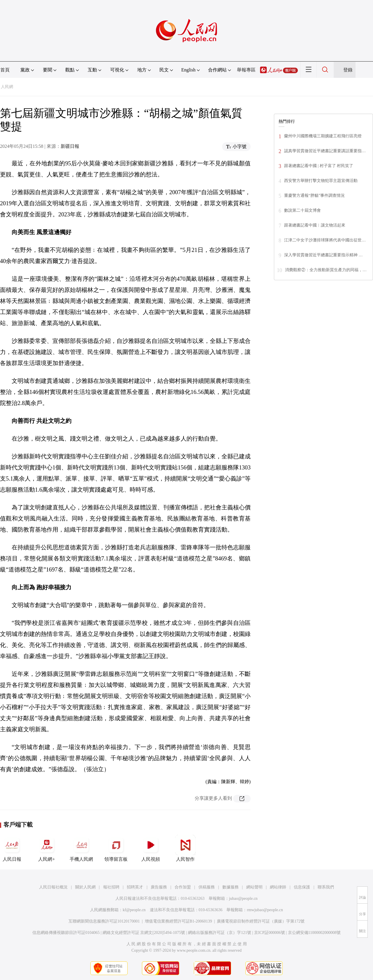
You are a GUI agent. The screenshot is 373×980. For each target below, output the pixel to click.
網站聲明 (254, 887)
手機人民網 (81, 848)
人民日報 (12, 848)
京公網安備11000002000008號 (314, 933)
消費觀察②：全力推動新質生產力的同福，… (326, 270)
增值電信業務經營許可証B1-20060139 (178, 921)
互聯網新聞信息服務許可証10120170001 (104, 921)
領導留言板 (116, 848)
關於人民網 (85, 887)
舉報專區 (246, 70)
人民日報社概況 (53, 887)
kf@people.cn (134, 910)
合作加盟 (183, 887)
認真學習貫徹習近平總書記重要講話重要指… (325, 151)
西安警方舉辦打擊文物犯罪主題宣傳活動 (321, 181)
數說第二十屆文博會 (302, 210)
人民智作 (185, 848)
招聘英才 (135, 887)
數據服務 (231, 887)
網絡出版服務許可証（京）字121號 (220, 933)
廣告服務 (159, 887)
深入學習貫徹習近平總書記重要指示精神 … (323, 255)
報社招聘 (111, 887)
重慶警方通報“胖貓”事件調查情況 (314, 196)
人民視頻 (151, 848)
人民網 (7, 87)
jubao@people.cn (243, 899)
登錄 (348, 70)
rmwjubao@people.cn (265, 910)
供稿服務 (207, 887)
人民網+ (47, 848)
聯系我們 (326, 887)
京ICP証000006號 (270, 933)
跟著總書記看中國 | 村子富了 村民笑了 (319, 166)
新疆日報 (70, 146)
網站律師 (278, 887)
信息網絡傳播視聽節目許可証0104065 (66, 933)
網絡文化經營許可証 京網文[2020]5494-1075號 (144, 933)
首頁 (5, 70)
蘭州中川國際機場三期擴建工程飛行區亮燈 (323, 136)
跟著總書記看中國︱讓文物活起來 (315, 225)
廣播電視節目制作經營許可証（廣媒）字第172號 (261, 921)
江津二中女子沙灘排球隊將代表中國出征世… (325, 240)
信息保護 (302, 887)
